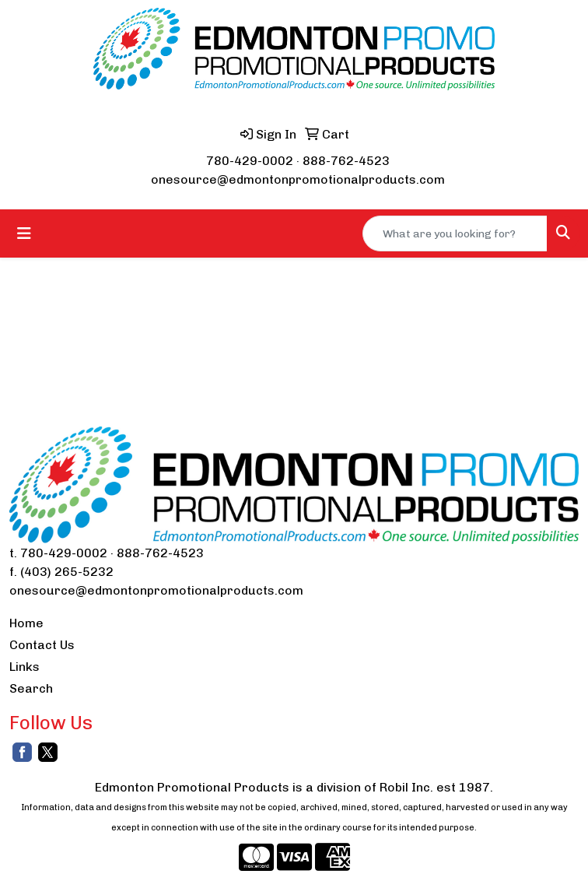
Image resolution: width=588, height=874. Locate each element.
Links (24, 667)
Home (26, 623)
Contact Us (42, 645)
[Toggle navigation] (24, 233)
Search (31, 688)
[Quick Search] (455, 233)
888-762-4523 (346, 161)
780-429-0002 (250, 161)
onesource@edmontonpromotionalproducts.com (298, 179)
